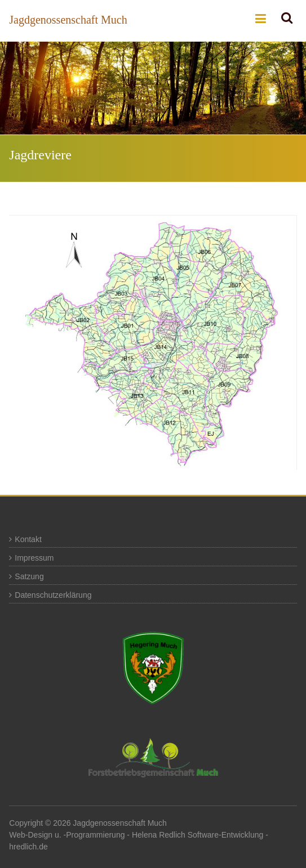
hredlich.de (28, 847)
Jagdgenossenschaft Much (68, 20)
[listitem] (128, 322)
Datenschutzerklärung (53, 595)
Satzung (29, 576)
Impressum (34, 558)
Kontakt (28, 539)
